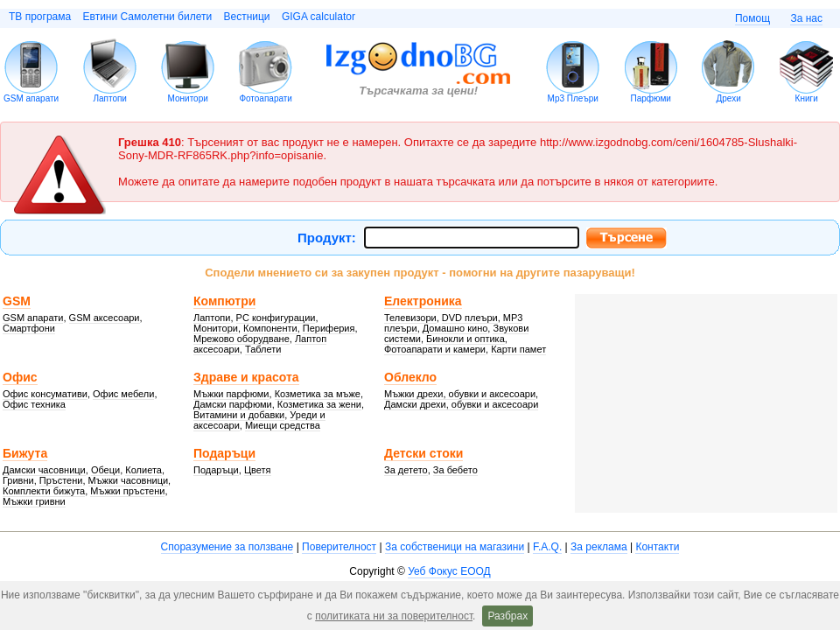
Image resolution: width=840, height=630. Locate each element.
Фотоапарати (266, 98)
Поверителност (339, 547)
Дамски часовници (44, 470)
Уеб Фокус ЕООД (449, 571)
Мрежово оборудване (241, 339)
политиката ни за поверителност (394, 616)
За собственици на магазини (455, 547)
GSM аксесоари (105, 318)
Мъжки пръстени (127, 491)
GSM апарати (31, 98)
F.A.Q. (547, 547)
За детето (406, 470)
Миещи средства (283, 425)
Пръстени (61, 480)
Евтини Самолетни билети (148, 17)
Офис (20, 377)
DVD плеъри (470, 318)
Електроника (423, 301)
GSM (17, 301)
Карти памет (518, 349)
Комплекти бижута (44, 491)
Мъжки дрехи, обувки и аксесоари (460, 394)
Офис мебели (123, 394)
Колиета (143, 470)
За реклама (599, 547)
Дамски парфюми (233, 404)
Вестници (246, 17)
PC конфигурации (276, 318)
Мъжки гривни (34, 501)
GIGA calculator (318, 17)
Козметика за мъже (318, 394)
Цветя (258, 470)
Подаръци (224, 453)
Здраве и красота (246, 377)
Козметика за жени (319, 404)
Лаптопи (110, 98)
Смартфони (29, 328)
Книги (807, 98)
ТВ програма (40, 17)
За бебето (455, 470)
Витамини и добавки (239, 415)
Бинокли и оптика (465, 339)
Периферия (329, 328)
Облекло (410, 377)
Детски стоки (423, 453)
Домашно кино (455, 328)
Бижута (25, 453)
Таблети (263, 349)
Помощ (752, 18)
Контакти (657, 547)
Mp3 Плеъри (573, 98)
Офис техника (34, 404)
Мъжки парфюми (231, 394)
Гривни (18, 480)
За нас (806, 18)
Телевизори (410, 318)
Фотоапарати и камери (435, 349)
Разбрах (507, 616)
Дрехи (729, 98)
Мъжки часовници (129, 480)
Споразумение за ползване (227, 547)
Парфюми (650, 98)
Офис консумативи (45, 394)
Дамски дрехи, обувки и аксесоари (461, 404)
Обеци (105, 470)
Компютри (224, 301)
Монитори (188, 98)
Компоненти (270, 328)
